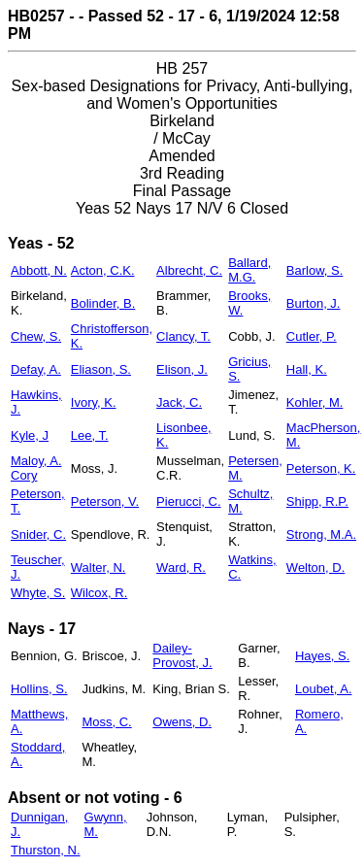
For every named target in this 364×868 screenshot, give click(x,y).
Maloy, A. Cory (36, 468)
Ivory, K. (94, 402)
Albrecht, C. (189, 270)
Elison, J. (182, 369)
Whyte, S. (38, 593)
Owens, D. (182, 722)
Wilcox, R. (99, 593)
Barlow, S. (315, 270)
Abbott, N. (39, 270)
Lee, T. (90, 435)
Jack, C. (179, 402)
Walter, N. (99, 568)
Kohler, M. (315, 402)
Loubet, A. (324, 689)
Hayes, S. (322, 656)
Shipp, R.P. (317, 501)
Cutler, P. (312, 336)
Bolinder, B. (103, 303)
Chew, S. (36, 336)
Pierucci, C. (188, 501)
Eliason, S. (101, 369)
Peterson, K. (321, 468)
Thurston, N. (46, 850)
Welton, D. (315, 568)
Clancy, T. (183, 336)
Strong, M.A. (321, 534)
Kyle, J (30, 435)
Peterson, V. (105, 501)
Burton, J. (314, 303)
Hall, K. (307, 369)
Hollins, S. (39, 689)
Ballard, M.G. (249, 270)
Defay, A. (36, 369)
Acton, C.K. (103, 270)
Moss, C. (106, 722)
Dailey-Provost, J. (182, 655)
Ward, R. (181, 568)
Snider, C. (38, 534)
